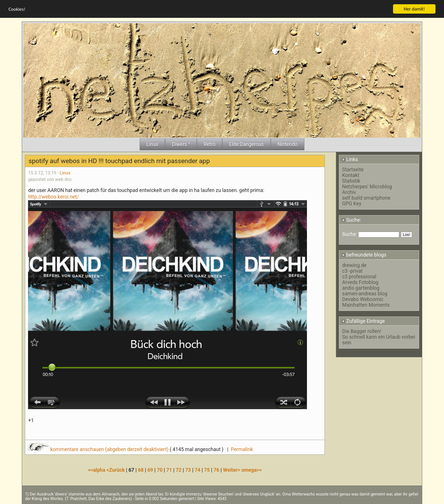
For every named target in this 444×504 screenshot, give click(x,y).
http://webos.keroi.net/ (53, 197)
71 (169, 470)
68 (141, 470)
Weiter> (232, 470)
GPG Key (352, 204)
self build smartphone (366, 198)
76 (216, 470)
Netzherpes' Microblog (367, 187)
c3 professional (359, 276)
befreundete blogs (364, 255)
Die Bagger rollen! (361, 331)
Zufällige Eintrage (363, 321)
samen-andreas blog (365, 293)
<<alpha (97, 470)
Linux (65, 173)
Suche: (351, 220)
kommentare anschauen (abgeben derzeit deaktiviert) (99, 449)
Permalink (242, 449)
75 (207, 470)
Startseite (353, 170)
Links (350, 159)
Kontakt (351, 175)
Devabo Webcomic (363, 299)
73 (188, 470)
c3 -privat (352, 271)
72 (179, 470)
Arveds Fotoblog (360, 282)
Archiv (349, 192)
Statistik (351, 181)
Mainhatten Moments (366, 305)
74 (197, 470)
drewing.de (354, 265)
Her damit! (414, 9)
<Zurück (116, 470)
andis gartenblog (361, 288)
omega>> (251, 470)
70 (160, 470)
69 (150, 470)
